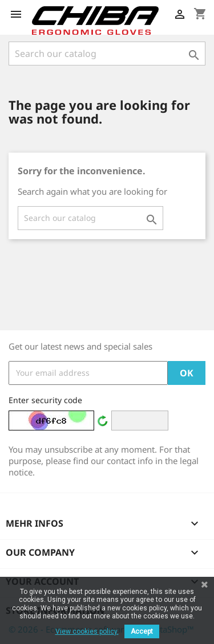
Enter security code (45, 400)
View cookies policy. (87, 631)
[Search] (107, 54)
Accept (142, 631)
